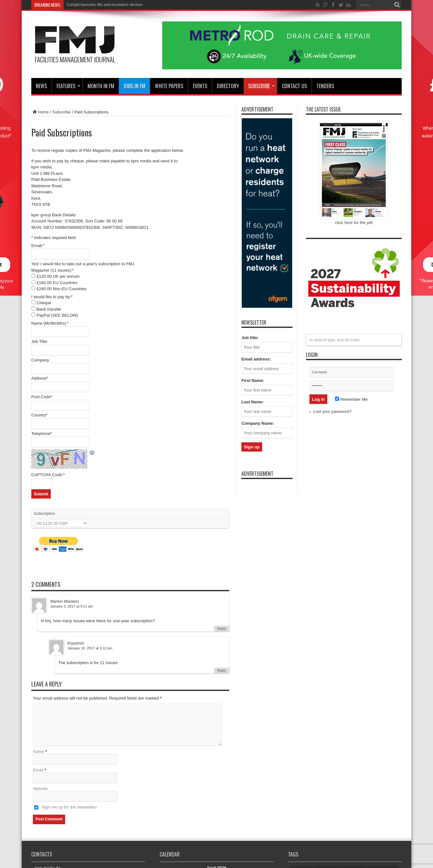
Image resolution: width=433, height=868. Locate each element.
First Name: (253, 380)
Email (38, 770)
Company (40, 360)
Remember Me (351, 399)
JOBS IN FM (134, 86)
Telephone (42, 434)
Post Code (42, 397)
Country (39, 415)
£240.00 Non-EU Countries (62, 289)
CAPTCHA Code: (48, 475)
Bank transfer (49, 309)
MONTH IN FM (101, 86)
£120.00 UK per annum (58, 276)
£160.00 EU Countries (57, 283)
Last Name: (253, 402)
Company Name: (258, 423)
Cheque (44, 303)
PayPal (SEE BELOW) (57, 315)
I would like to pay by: (52, 297)
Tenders (325, 86)
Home (40, 112)
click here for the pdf (354, 223)
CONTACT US (294, 86)
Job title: (250, 338)
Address (40, 378)
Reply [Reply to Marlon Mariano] (222, 629)
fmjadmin (76, 643)
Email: (38, 246)
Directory (228, 86)
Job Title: (40, 341)
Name (38, 752)
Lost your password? (332, 411)
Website (40, 789)
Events (200, 86)
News (41, 86)
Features (68, 86)
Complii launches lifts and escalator (97, 5)
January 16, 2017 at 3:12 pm (90, 648)
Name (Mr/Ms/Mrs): (50, 323)
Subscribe (261, 86)
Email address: (256, 359)
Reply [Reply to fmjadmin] (222, 670)
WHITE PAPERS (169, 86)
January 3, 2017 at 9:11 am (72, 606)
